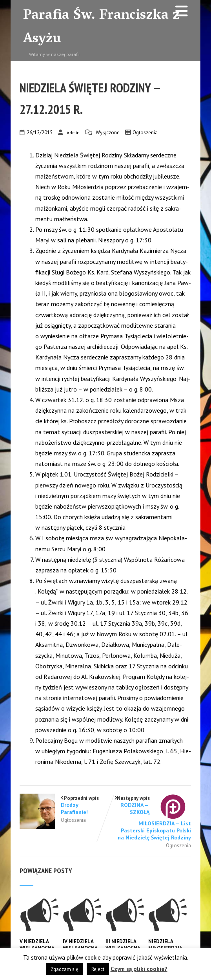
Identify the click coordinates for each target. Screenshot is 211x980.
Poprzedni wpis (63, 805)
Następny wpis (148, 818)
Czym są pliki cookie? (139, 969)
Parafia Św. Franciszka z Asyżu (101, 28)
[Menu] (182, 11)
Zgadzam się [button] (65, 969)
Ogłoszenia (145, 133)
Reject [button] (98, 969)
